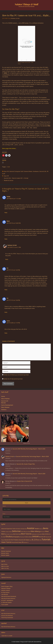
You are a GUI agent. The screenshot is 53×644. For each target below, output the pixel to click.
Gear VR (6, 171)
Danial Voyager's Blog (7, 586)
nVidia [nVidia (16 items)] (4, 537)
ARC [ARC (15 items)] (26, 529)
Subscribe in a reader (7, 636)
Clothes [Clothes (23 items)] (3, 531)
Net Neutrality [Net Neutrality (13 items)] (39, 534)
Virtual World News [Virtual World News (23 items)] (16, 542)
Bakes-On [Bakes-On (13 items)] (41, 529)
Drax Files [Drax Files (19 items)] (23, 532)
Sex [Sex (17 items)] (31, 540)
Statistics (4, 410)
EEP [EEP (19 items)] (41, 532)
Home (3, 396)
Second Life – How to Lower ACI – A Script (16, 178)
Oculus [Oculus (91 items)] (9, 536)
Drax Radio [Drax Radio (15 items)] (28, 532)
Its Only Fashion (5, 592)
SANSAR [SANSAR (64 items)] (35, 536)
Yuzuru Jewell (5, 604)
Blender (4, 403)
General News (28, 171)
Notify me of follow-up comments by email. (16, 375)
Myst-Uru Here (5, 566)
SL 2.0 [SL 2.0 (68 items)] (34, 540)
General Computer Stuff (16, 171)
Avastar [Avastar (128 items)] (31, 528)
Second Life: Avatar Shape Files (26, 464)
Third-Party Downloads (7, 617)
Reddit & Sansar (9, 180)
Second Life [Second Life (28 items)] (42, 537)
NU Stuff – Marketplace (7, 600)
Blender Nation (5, 553)
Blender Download (6, 551)
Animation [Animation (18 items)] (18, 529)
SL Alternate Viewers (6, 602)
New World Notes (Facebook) (9, 596)
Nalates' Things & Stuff (27, 4)
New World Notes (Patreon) (8, 598)
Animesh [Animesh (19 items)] (23, 529)
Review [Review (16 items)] (30, 537)
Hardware (36, 171)
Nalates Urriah (10, 456)
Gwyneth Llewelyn (6, 588)
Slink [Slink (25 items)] (38, 540)
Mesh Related (5, 407)
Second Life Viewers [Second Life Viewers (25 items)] (24, 540)
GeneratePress (37, 642)
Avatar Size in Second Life (25, 481)
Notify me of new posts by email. (13, 379)
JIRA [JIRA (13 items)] (6, 534)
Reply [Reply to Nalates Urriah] (7, 259)
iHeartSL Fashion (6, 590)
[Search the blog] (27, 499)
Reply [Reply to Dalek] (6, 213)
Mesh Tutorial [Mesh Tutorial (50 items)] (26, 534)
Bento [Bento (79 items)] (46, 528)
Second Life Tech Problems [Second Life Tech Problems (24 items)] (12, 540)
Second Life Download (7, 615)
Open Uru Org (5, 568)
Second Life (43, 171)
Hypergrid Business (6, 577)
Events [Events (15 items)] (43, 532)
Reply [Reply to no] (6, 290)
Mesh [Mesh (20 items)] (15, 534)
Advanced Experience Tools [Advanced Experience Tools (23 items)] (8, 529)
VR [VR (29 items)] (22, 542)
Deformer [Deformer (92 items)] (16, 531)
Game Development (7, 405)
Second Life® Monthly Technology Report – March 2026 (29, 449)
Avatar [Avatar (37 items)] (37, 528)
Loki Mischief (5, 594)
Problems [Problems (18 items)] (27, 537)
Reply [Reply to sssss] (6, 333)
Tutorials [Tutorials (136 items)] (46, 539)
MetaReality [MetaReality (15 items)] (34, 534)
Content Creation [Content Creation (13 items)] (9, 532)
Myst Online (4, 564)
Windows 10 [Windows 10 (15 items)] (26, 542)
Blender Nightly (5, 555)
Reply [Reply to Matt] (6, 239)
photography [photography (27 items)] (16, 537)
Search (27, 503)
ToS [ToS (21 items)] (41, 540)
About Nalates (5, 399)
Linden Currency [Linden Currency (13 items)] (10, 534)
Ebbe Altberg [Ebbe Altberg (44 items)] (35, 531)
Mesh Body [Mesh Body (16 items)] (18, 534)
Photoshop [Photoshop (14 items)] (22, 537)
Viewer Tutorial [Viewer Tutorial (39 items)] (6, 542)
